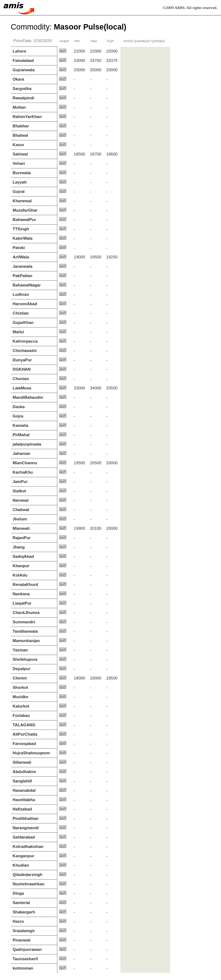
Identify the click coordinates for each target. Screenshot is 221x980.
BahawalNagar (27, 285)
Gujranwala (24, 70)
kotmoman (23, 968)
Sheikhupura (25, 659)
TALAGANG (24, 725)
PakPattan (23, 276)
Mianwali (21, 528)
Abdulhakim (24, 772)
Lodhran (21, 294)
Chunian (21, 379)
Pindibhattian (26, 818)
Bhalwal (20, 135)
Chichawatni (25, 351)
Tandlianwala (25, 631)
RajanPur (22, 538)
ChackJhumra (26, 613)
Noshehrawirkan (28, 884)
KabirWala (23, 238)
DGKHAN (22, 369)
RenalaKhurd (25, 584)
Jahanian (21, 453)
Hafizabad (22, 809)
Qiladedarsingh (27, 875)
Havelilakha (24, 800)
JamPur (20, 482)
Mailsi (18, 332)
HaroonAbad (25, 304)
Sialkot (19, 491)
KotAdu (20, 575)
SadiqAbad (23, 556)
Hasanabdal (24, 790)
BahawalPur (24, 220)
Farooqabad (24, 744)
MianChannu (25, 463)
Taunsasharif (25, 959)
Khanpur (21, 566)
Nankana (21, 594)
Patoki (19, 248)
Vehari (19, 163)
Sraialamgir (24, 931)
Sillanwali (22, 762)
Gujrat (19, 191)
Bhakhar (21, 126)
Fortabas (21, 715)
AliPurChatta (25, 734)
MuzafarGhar (25, 210)
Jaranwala (23, 266)
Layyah (20, 182)
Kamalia (20, 425)
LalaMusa (22, 388)
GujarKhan (23, 322)
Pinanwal (21, 940)
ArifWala (21, 257)
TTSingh (21, 229)
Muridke (20, 697)
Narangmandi (26, 828)
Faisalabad (23, 60)
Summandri (24, 622)
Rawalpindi (23, 98)
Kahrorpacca (25, 341)
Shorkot (20, 687)
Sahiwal (20, 154)
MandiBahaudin (28, 397)
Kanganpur (23, 856)
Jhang (19, 547)
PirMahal (21, 435)
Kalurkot (21, 706)
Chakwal (21, 510)
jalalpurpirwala (27, 444)
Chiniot (20, 678)
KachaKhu (23, 472)
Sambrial (21, 903)
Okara (18, 79)
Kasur (18, 145)
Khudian (21, 865)
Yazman (20, 650)
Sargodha (22, 89)
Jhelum (20, 519)
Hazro (18, 921)
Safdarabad (24, 837)
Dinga (18, 893)
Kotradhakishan (28, 846)
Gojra (18, 416)
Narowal (21, 500)
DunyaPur (22, 360)
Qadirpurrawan (27, 949)
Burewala (22, 173)
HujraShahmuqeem (31, 753)
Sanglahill (22, 781)
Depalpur (21, 669)
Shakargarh (24, 912)
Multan (19, 107)
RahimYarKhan (27, 117)
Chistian (21, 313)
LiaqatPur (22, 603)
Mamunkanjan (26, 641)
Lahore (19, 51)
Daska (19, 407)
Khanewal (22, 201)
